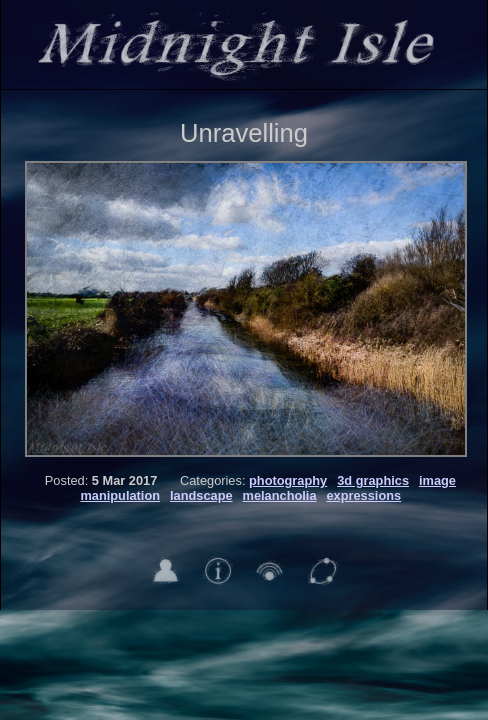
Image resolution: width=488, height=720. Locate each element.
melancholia (280, 495)
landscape (201, 495)
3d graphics (373, 480)
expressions (363, 495)
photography (288, 480)
